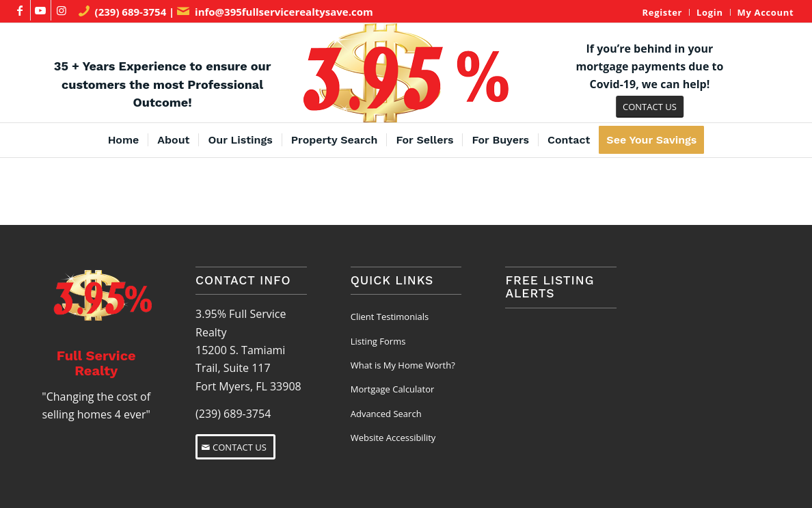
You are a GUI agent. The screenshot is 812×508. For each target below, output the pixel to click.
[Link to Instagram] (62, 10)
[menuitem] (663, 12)
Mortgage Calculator (393, 389)
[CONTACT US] (650, 107)
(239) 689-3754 (131, 12)
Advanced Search (386, 414)
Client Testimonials (390, 317)
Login (710, 12)
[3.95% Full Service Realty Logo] (406, 73)
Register (662, 12)
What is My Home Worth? (403, 365)
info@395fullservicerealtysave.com (284, 12)
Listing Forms (378, 341)
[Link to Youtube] (41, 10)
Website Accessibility (393, 438)
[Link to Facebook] (20, 10)
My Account (766, 12)
